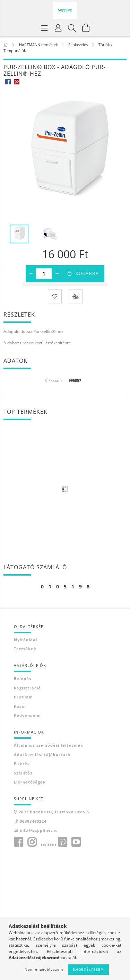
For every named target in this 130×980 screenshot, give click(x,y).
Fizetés (22, 764)
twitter (49, 844)
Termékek (25, 649)
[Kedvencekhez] (55, 296)
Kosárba (87, 273)
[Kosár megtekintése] (86, 28)
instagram (32, 842)
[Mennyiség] (44, 274)
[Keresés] (72, 28)
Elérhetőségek (30, 782)
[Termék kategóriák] (44, 28)
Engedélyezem (88, 969)
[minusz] (31, 274)
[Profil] (58, 28)
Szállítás (23, 773)
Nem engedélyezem (44, 969)
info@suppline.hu (39, 830)
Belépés (23, 679)
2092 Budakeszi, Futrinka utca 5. (55, 812)
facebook (18, 842)
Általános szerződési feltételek (49, 745)
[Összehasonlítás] (76, 296)
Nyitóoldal (25, 640)
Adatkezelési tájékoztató (42, 755)
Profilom (23, 697)
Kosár (20, 706)
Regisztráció (27, 688)
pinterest (62, 842)
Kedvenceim (27, 715)
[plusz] (57, 274)
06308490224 (33, 821)
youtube (76, 842)
